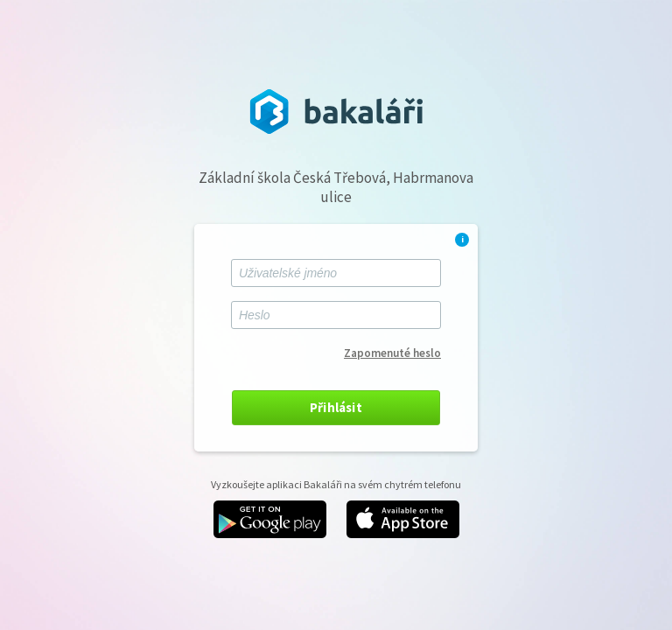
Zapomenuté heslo (392, 353)
